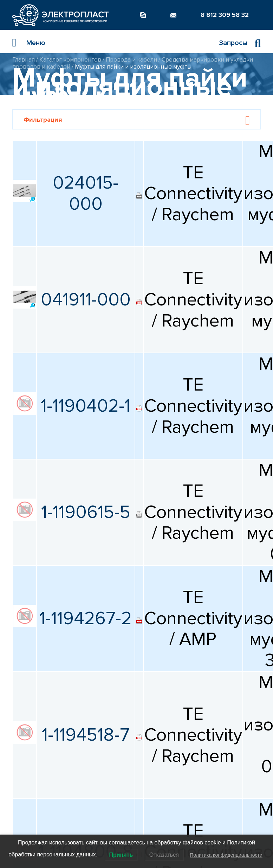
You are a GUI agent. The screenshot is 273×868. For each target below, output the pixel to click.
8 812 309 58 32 (225, 15)
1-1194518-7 (86, 735)
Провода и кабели (131, 60)
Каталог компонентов (70, 60)
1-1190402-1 (86, 406)
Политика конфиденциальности (226, 855)
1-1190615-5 (86, 512)
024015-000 (86, 193)
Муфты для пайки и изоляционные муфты (133, 67)
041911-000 (86, 300)
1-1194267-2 (86, 618)
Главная (24, 60)
